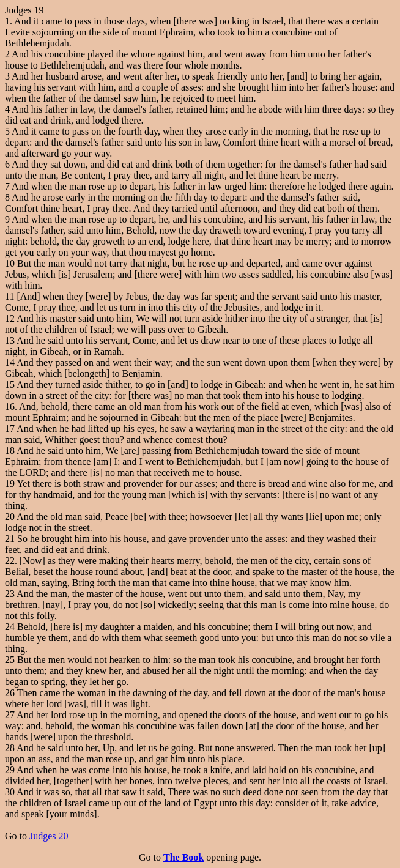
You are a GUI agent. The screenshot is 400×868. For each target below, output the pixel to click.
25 (10, 660)
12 (10, 318)
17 (10, 428)
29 (10, 770)
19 (10, 484)
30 (10, 792)
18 (10, 451)
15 (10, 384)
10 (10, 263)
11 (9, 296)
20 (10, 517)
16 (10, 406)
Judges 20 (49, 836)
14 (10, 362)
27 (10, 715)
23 (10, 594)
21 (10, 539)
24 (10, 627)
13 (10, 340)
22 (10, 561)
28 (10, 748)
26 (10, 693)
